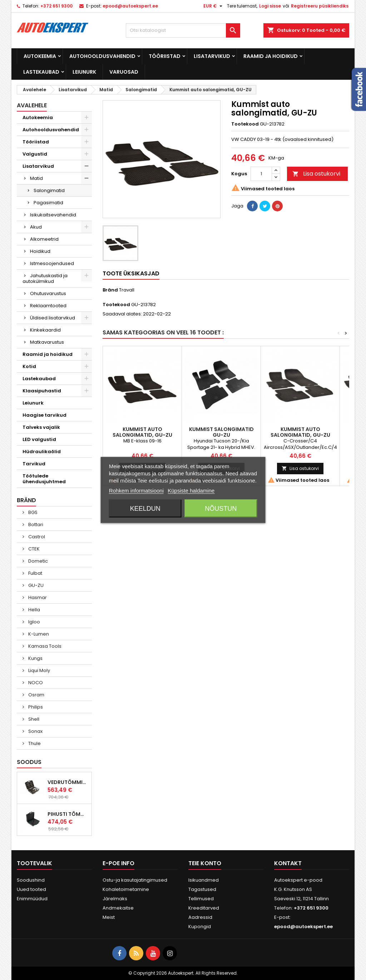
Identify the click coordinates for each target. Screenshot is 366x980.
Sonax (35, 731)
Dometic (38, 561)
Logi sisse (270, 6)
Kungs (35, 658)
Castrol (36, 537)
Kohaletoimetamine (126, 889)
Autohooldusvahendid (102, 56)
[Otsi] (183, 30)
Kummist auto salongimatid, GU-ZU (142, 432)
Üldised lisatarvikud (53, 318)
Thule (34, 743)
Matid (36, 178)
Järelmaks (115, 899)
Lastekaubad (41, 72)
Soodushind (31, 880)
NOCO (35, 683)
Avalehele (32, 105)
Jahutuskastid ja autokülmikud (45, 278)
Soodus (29, 762)
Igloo (34, 622)
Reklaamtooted (48, 306)
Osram (36, 695)
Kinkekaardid (45, 330)
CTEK (33, 549)
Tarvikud (34, 464)
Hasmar (37, 597)
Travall (127, 290)
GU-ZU (35, 585)
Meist (109, 917)
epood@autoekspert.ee (130, 6)
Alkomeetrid (44, 239)
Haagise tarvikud (44, 415)
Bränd (110, 290)
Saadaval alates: (122, 314)
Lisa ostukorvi (316, 174)
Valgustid (35, 154)
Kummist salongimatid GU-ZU (221, 432)
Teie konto (205, 863)
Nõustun (221, 509)
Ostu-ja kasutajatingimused (135, 880)
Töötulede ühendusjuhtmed (44, 479)
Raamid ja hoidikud (271, 56)
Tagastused (202, 889)
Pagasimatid (48, 203)
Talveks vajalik (41, 427)
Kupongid (200, 927)
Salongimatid (49, 190)
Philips (35, 707)
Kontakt (288, 863)
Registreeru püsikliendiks (320, 6)
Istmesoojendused (52, 263)
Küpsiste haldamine (191, 491)
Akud (36, 227)
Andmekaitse (118, 908)
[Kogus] (261, 174)
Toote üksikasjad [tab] (131, 273)
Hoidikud (40, 251)
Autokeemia (40, 56)
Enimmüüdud (32, 899)
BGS (32, 512)
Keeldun (145, 509)
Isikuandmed (204, 880)
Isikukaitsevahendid (53, 215)
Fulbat (35, 573)
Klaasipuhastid (42, 391)
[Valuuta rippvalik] (214, 6)
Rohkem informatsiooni (136, 491)
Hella (34, 610)
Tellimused (201, 899)
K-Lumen (38, 634)
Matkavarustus (47, 342)
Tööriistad (165, 56)
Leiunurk (84, 72)
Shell (33, 719)
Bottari (35, 525)
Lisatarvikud (212, 56)
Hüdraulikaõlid (42, 452)
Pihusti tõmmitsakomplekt (68, 814)
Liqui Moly (39, 670)
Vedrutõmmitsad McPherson (68, 782)
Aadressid (200, 917)
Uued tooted (31, 889)
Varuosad (124, 72)
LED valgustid (39, 439)
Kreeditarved (204, 908)
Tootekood (245, 124)
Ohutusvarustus (48, 293)
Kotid (29, 366)
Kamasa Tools (44, 646)
